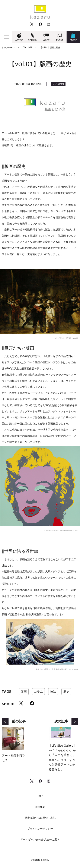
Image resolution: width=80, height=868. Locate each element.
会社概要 (40, 807)
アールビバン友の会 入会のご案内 (40, 840)
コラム (38, 692)
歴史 (66, 692)
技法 (53, 692)
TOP (40, 796)
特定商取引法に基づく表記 (40, 818)
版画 (24, 692)
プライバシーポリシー (40, 829)
